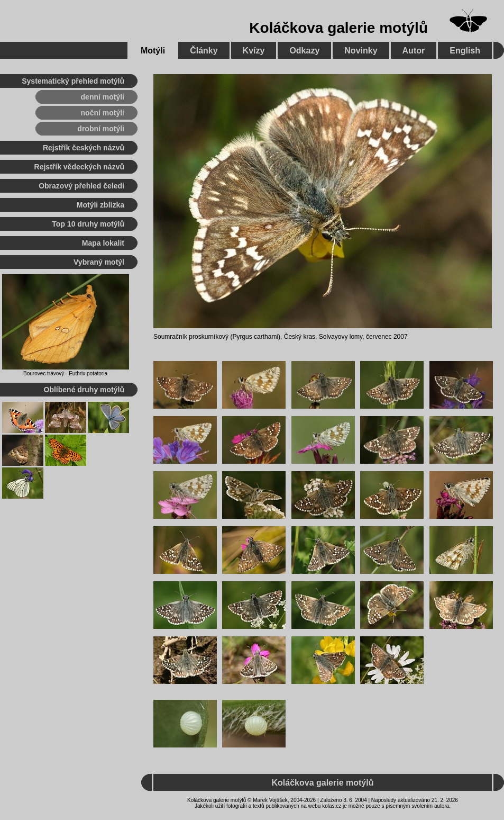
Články (204, 51)
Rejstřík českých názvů (84, 148)
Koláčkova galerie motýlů (338, 28)
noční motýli (103, 113)
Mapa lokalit (103, 243)
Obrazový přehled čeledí (81, 186)
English (465, 51)
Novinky (361, 51)
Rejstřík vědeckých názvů (79, 167)
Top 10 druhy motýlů (88, 224)
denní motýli (103, 97)
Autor (414, 51)
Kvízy (254, 51)
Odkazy (304, 51)
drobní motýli (101, 129)
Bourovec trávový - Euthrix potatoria (65, 373)
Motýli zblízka (100, 205)
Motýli (153, 51)
